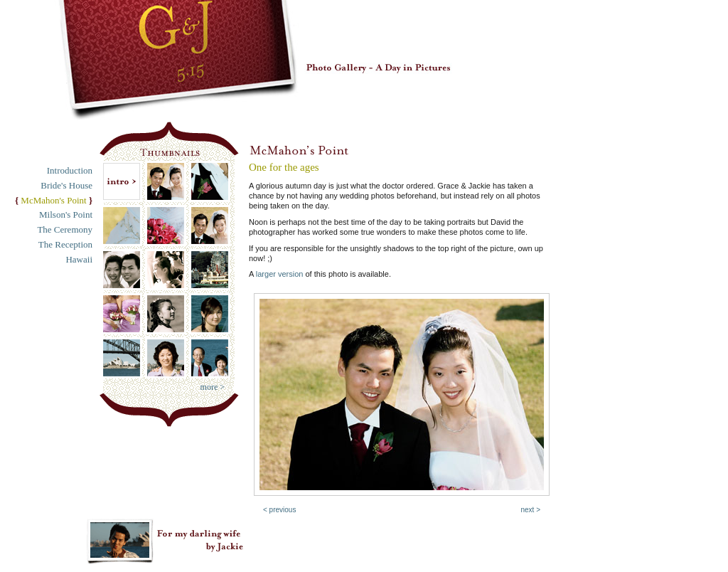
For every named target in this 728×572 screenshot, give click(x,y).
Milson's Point (66, 214)
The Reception (65, 244)
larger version (280, 274)
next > (530, 510)
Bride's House (66, 185)
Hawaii (79, 259)
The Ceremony (65, 229)
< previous (279, 510)
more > (213, 387)
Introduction (70, 170)
